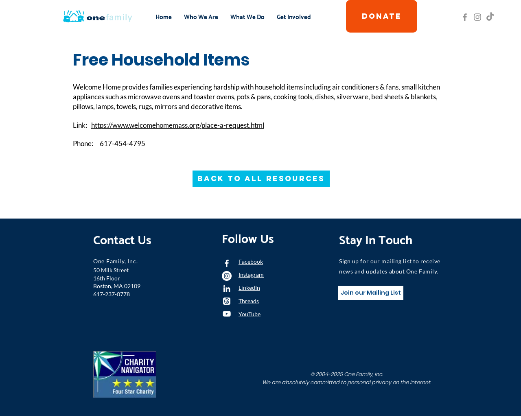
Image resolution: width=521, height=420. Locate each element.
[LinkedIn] (227, 289)
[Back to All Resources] (261, 179)
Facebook (251, 261)
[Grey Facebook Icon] (465, 17)
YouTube (250, 314)
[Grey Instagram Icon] (477, 17)
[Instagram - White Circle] (227, 276)
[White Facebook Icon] (227, 263)
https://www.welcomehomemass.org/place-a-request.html (178, 125)
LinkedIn (249, 288)
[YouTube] (227, 314)
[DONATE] (382, 16)
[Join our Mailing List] (371, 293)
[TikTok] (490, 17)
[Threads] (227, 301)
